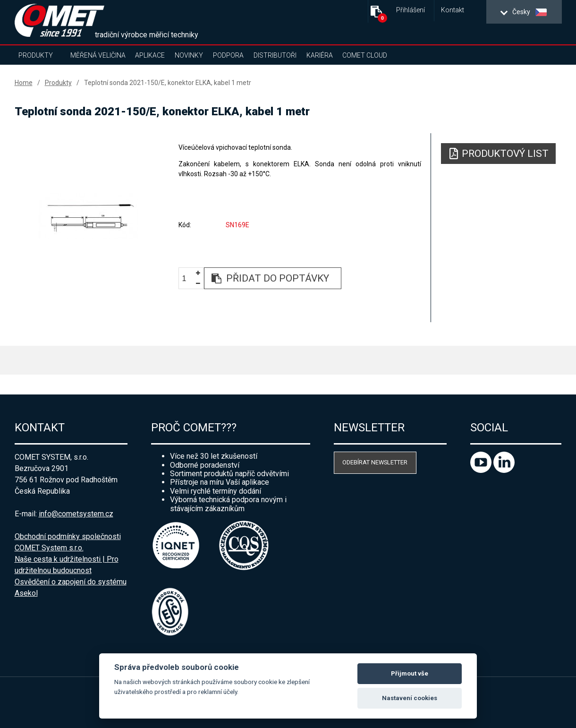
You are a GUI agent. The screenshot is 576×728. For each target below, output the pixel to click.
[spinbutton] (188, 278)
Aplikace (150, 55)
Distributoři (275, 55)
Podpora (228, 55)
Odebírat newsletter (375, 462)
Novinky (189, 55)
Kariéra (320, 55)
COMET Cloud (365, 55)
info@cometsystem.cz (76, 514)
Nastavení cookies (410, 698)
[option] (89, 216)
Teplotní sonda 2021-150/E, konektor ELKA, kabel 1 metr (168, 83)
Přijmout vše (410, 673)
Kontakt (453, 10)
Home (24, 83)
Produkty (36, 55)
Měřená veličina (98, 55)
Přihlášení (411, 10)
